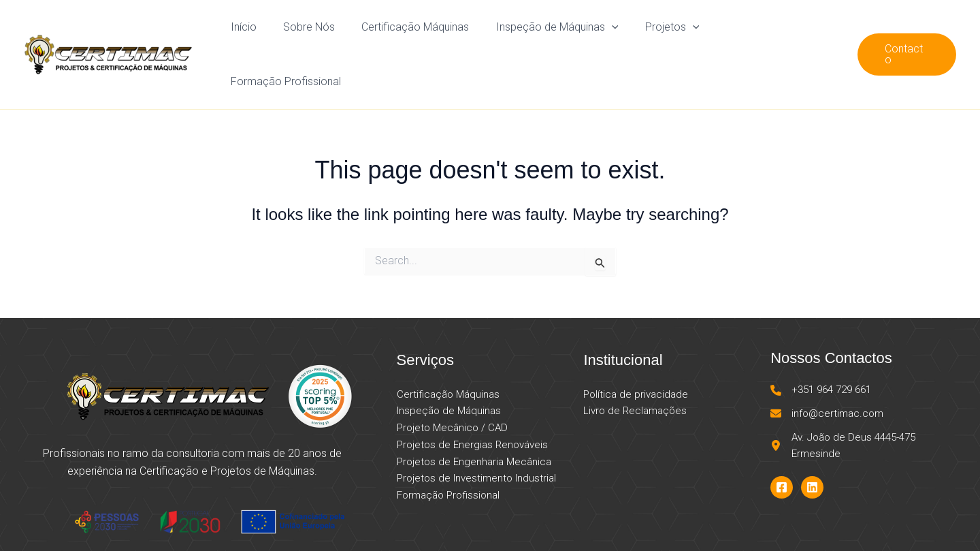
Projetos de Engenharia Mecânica (474, 418)
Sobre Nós (325, 32)
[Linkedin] (812, 443)
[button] (906, 33)
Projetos (673, 33)
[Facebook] (782, 443)
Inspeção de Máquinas (563, 33)
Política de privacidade (636, 350)
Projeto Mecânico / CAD (452, 383)
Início (265, 32)
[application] (618, 33)
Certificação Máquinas (427, 32)
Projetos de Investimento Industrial (476, 434)
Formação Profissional (777, 32)
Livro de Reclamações (635, 366)
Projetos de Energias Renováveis (472, 400)
